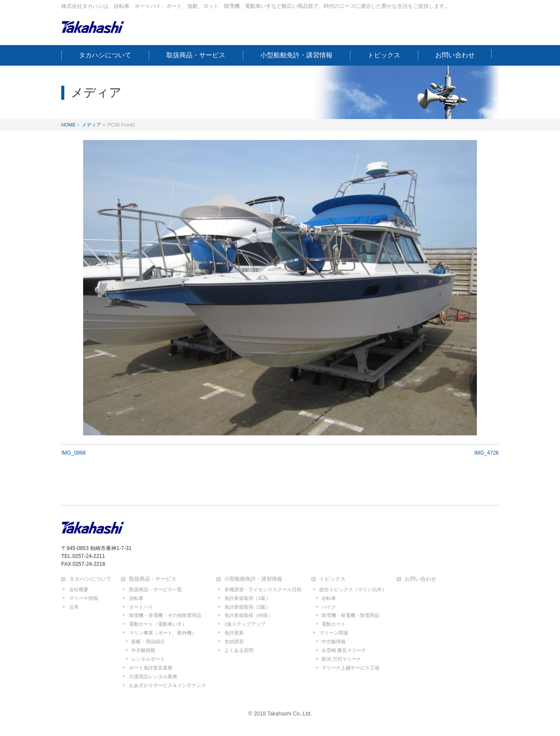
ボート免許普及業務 (151, 668)
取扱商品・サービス (153, 579)
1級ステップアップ (245, 624)
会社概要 (79, 589)
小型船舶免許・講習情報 (253, 579)
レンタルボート (148, 659)
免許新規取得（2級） (247, 607)
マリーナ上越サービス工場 (350, 668)
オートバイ (141, 607)
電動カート (334, 624)
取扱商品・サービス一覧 (156, 589)
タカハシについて (90, 579)
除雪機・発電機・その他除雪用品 (165, 615)
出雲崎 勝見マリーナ (344, 650)
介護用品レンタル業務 (153, 676)
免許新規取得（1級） (247, 598)
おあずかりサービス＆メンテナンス (168, 685)
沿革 (74, 607)
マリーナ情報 (84, 598)
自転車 (136, 598)
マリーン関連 (334, 633)
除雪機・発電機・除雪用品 (350, 615)
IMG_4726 (486, 453)
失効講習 (234, 641)
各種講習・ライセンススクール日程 (263, 589)
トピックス (332, 579)
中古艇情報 (143, 650)
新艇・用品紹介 (148, 641)
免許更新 (234, 633)
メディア (91, 125)
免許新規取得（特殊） (248, 615)
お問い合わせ (420, 579)
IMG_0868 (73, 453)
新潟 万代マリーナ (341, 659)
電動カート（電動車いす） (158, 624)
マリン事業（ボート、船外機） (163, 633)
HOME (68, 125)
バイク (329, 607)
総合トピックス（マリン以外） (353, 589)
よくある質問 (239, 650)
